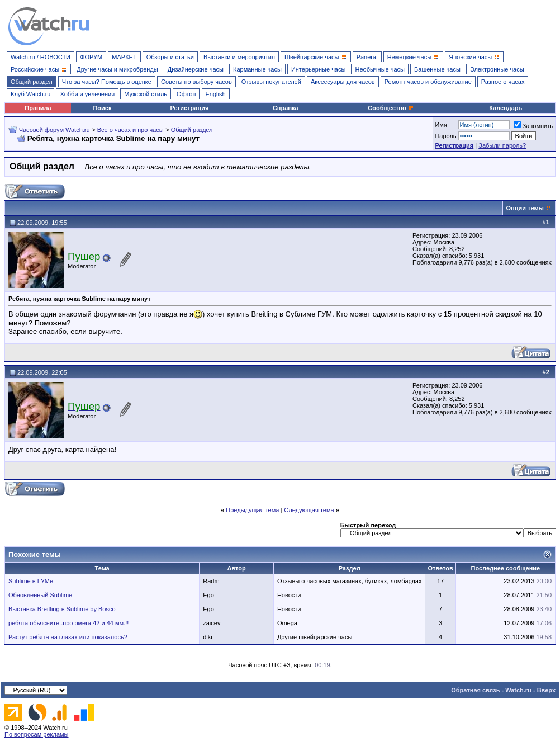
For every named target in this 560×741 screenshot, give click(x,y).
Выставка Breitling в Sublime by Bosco (62, 609)
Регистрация (190, 108)
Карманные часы (257, 69)
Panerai (367, 57)
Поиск (102, 108)
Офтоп (186, 94)
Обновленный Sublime (40, 595)
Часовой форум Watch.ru (54, 130)
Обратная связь (475, 690)
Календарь (506, 108)
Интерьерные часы (319, 69)
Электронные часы (497, 69)
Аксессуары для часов (343, 82)
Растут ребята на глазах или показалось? (68, 637)
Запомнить (533, 126)
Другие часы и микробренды (117, 69)
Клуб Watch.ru (30, 94)
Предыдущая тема (252, 510)
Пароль (445, 136)
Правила (38, 108)
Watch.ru (518, 690)
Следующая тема (309, 510)
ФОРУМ (91, 57)
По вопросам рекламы (37, 734)
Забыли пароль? (502, 145)
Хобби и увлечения (87, 94)
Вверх (546, 690)
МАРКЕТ (124, 57)
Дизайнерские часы (196, 69)
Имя (441, 125)
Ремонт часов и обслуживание (428, 82)
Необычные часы (380, 69)
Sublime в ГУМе (31, 581)
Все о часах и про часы (130, 130)
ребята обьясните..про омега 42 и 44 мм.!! (68, 623)
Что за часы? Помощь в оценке (107, 82)
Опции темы (525, 208)
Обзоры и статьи (170, 57)
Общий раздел (32, 82)
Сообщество (391, 108)
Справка (286, 108)
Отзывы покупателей (271, 82)
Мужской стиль (146, 94)
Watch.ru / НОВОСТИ (41, 57)
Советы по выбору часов (196, 82)
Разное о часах (503, 82)
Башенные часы (437, 69)
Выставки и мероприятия (239, 57)
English (216, 94)
